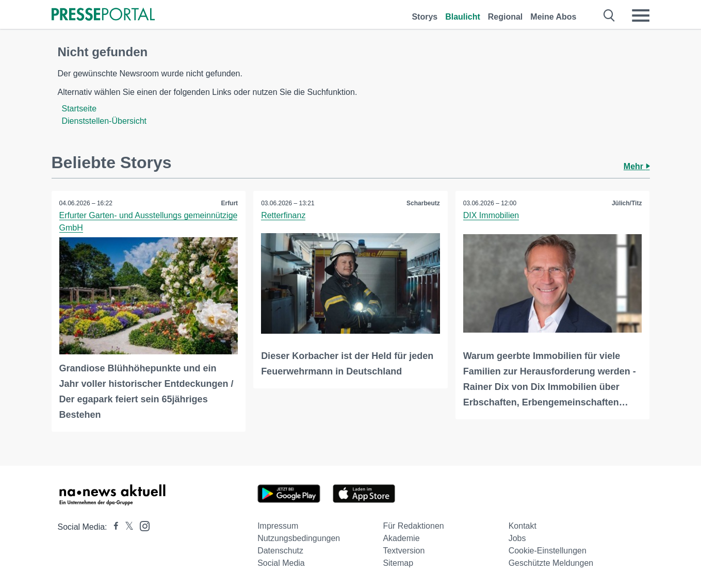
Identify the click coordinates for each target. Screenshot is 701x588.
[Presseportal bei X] (126, 527)
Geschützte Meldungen (551, 563)
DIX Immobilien (491, 215)
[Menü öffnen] (641, 15)
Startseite (79, 109)
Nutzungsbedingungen (299, 538)
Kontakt (523, 526)
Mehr (637, 166)
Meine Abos (553, 17)
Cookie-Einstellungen (548, 551)
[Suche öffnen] (609, 15)
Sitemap (398, 563)
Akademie (401, 538)
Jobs (517, 538)
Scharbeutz (423, 203)
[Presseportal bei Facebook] (113, 527)
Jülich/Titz (627, 203)
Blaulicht (463, 17)
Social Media (281, 563)
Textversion (404, 551)
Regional (506, 17)
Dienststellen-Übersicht (104, 121)
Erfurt (229, 203)
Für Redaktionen (413, 526)
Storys (425, 17)
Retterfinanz (283, 215)
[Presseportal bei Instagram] (142, 525)
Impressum (278, 526)
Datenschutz (280, 551)
